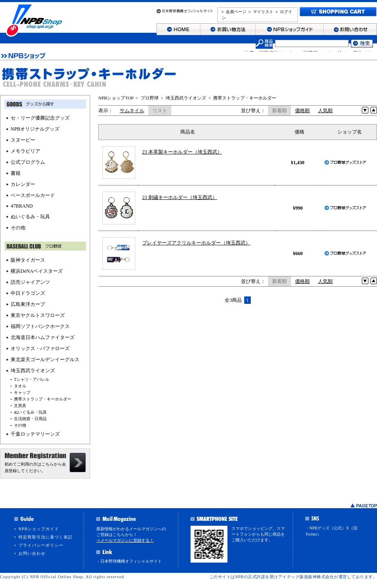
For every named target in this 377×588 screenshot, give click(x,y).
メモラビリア (25, 151)
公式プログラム (28, 162)
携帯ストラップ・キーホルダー (245, 98)
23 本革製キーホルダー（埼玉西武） (182, 152)
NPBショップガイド (39, 529)
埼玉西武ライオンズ (186, 98)
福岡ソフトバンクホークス (40, 326)
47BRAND (22, 206)
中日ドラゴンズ (28, 293)
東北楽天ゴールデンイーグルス (45, 360)
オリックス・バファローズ (40, 348)
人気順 (325, 111)
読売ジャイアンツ (30, 282)
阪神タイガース (28, 260)
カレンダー (23, 184)
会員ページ (236, 12)
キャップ (22, 392)
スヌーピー (23, 140)
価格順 (302, 111)
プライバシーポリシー (41, 545)
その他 (18, 228)
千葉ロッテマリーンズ (35, 434)
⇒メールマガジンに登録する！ (125, 540)
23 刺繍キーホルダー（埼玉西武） (180, 197)
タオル (20, 386)
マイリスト (263, 12)
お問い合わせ (32, 553)
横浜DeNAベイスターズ (37, 271)
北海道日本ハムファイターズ (43, 337)
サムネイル (132, 111)
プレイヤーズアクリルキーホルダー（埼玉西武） (196, 243)
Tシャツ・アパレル (32, 379)
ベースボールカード (33, 195)
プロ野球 (150, 98)
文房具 (20, 406)
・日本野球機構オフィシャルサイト (129, 561)
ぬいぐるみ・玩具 (30, 217)
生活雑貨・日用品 (30, 419)
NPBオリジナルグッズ (35, 129)
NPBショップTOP (116, 98)
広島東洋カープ (28, 304)
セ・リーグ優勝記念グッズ (40, 118)
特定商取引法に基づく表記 (45, 537)
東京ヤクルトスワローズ (38, 315)
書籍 (16, 173)
